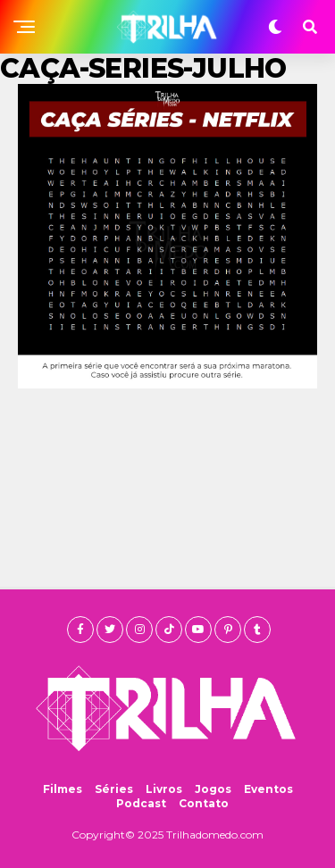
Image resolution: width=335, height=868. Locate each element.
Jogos (213, 789)
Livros (164, 789)
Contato (204, 803)
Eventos (268, 789)
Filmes (63, 789)
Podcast (141, 803)
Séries (114, 789)
